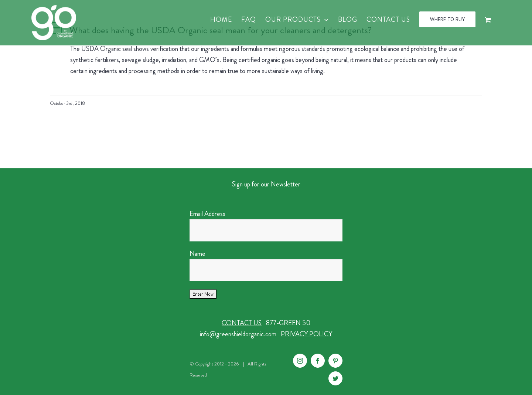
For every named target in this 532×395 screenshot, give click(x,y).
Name (197, 254)
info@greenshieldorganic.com (238, 334)
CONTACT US (242, 323)
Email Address (207, 214)
